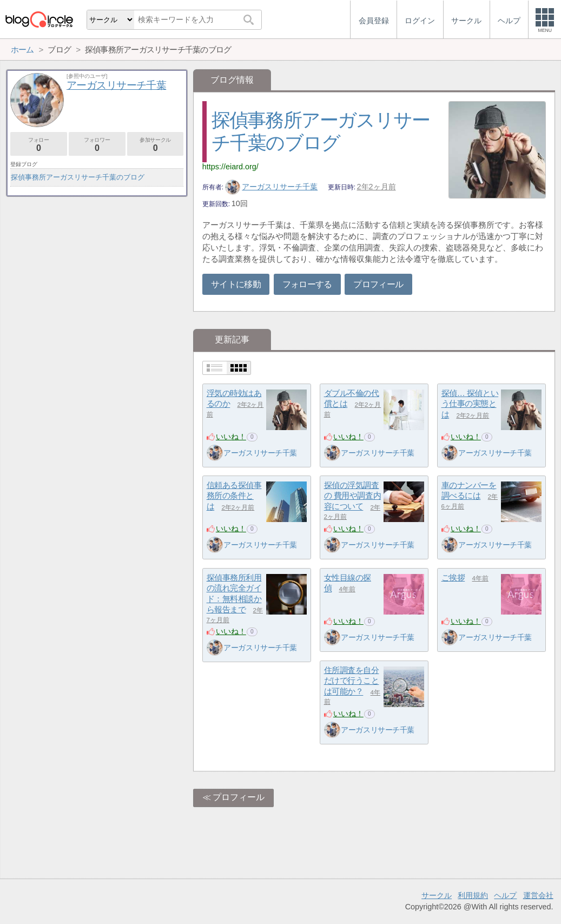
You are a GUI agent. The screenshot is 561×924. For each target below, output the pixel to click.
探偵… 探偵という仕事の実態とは (470, 404)
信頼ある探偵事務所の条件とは (234, 496)
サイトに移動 (236, 284)
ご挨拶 (453, 577)
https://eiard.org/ (230, 167)
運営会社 (538, 895)
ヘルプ (505, 895)
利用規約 (473, 895)
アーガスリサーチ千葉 (272, 187)
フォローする (307, 284)
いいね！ (231, 437)
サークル (437, 895)
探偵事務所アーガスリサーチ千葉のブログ (78, 177)
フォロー (39, 145)
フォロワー (97, 145)
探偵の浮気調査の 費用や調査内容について (353, 496)
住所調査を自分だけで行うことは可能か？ (352, 681)
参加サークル (156, 145)
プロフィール (378, 284)
